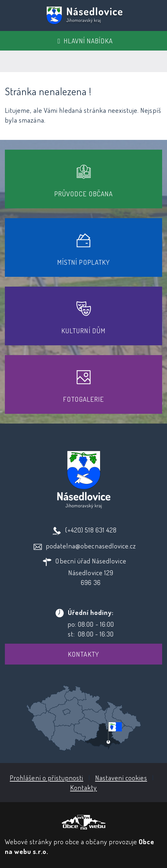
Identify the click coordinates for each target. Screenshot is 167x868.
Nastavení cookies (121, 778)
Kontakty (83, 654)
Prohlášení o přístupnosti (46, 778)
